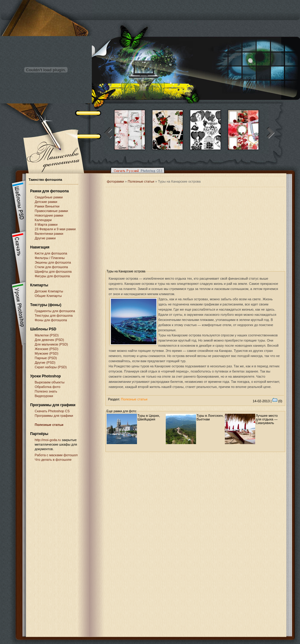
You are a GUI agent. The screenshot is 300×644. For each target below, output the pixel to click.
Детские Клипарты (49, 291)
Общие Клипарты (48, 296)
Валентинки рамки (49, 234)
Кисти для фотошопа (51, 253)
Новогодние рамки (49, 215)
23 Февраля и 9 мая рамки (55, 229)
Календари (43, 220)
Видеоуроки (44, 396)
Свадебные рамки (49, 197)
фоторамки (116, 181)
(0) (277, 401)
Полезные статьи (49, 425)
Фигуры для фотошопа (52, 276)
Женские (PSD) (47, 349)
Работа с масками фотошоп (56, 455)
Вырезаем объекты (50, 382)
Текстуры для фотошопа (54, 315)
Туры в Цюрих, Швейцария (149, 417)
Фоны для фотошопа (51, 320)
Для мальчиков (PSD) (52, 344)
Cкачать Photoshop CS (52, 411)
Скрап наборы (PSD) (51, 367)
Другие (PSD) (45, 362)
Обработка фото (48, 387)
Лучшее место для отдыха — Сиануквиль (267, 419)
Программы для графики (54, 416)
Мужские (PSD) (47, 353)
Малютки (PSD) (47, 335)
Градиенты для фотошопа (55, 311)
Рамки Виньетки (47, 206)
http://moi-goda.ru (48, 440)
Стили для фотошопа (52, 267)
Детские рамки (46, 202)
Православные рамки (52, 211)
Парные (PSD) (46, 358)
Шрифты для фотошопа (53, 271)
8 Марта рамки (46, 224)
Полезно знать (46, 391)
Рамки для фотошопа (50, 191)
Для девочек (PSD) (50, 340)
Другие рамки (45, 238)
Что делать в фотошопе (53, 460)
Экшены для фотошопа (53, 262)
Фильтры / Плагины (50, 258)
